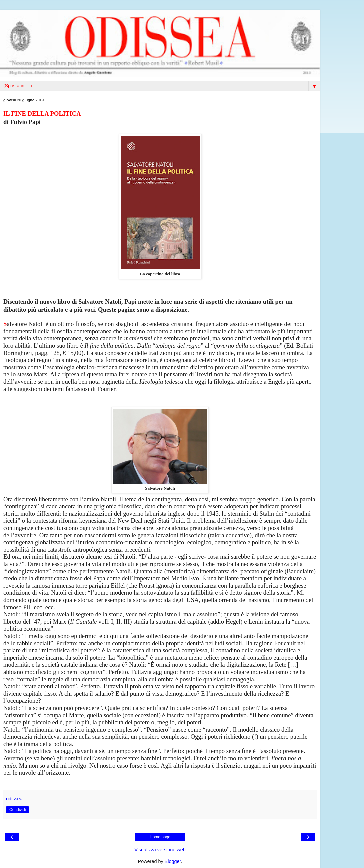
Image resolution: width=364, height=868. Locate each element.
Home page (160, 837)
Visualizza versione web (160, 850)
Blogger (173, 861)
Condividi (17, 810)
